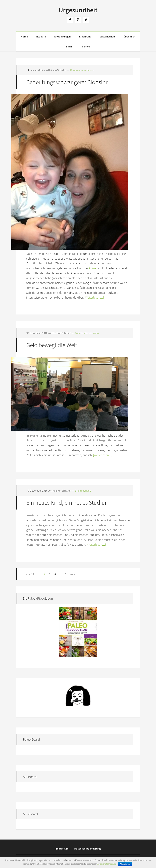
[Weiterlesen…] (94, 297)
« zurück (30, 574)
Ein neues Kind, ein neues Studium (68, 503)
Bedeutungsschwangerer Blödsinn (68, 82)
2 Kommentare (83, 491)
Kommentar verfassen (82, 70)
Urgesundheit (78, 10)
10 (65, 574)
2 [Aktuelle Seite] (44, 574)
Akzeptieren (125, 864)
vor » (72, 574)
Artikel (93, 268)
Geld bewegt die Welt (52, 345)
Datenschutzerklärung (107, 864)
